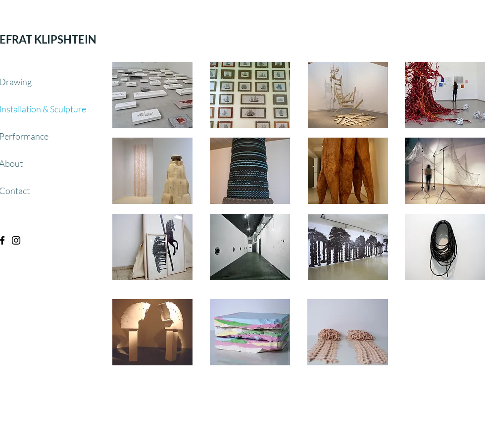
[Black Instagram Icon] (16, 240)
